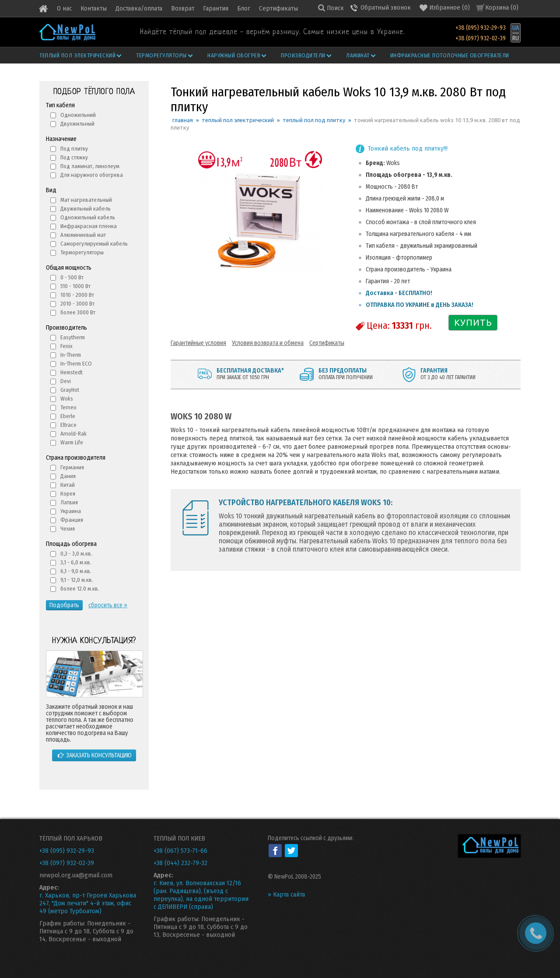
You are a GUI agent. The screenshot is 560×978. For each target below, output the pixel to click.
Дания (68, 476)
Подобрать (64, 605)
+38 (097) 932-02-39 (481, 38)
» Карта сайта (286, 894)
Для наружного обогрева (92, 175)
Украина (71, 511)
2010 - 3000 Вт (77, 304)
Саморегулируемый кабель (94, 244)
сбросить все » (108, 605)
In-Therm (71, 355)
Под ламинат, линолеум (90, 166)
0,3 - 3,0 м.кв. (76, 554)
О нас (64, 8)
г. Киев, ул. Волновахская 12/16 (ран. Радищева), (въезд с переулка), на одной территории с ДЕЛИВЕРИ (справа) (201, 895)
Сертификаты (278, 8)
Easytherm (73, 337)
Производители (307, 55)
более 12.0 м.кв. (80, 589)
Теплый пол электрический (81, 55)
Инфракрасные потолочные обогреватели (450, 55)
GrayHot (70, 390)
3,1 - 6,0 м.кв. (76, 562)
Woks (67, 399)
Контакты (94, 8)
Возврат (183, 8)
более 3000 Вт (78, 312)
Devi (66, 381)
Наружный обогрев (238, 55)
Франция (72, 520)
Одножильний (78, 115)
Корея (68, 494)
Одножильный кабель (88, 217)
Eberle (68, 416)
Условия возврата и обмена (268, 343)
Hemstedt (72, 372)
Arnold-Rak (73, 434)
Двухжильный (77, 124)
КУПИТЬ (473, 322)
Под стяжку (74, 157)
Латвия (69, 502)
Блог (244, 8)
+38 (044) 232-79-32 (180, 863)
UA (516, 28)
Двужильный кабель (86, 209)
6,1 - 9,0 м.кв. (76, 571)
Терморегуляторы (165, 55)
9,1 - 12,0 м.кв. (77, 580)
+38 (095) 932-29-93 (481, 28)
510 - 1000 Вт (75, 286)
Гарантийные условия (198, 343)
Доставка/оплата (139, 8)
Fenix (66, 346)
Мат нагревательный (86, 200)
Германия (72, 467)
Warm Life (72, 442)
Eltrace (68, 425)
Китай (68, 485)
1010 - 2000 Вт (77, 295)
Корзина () (502, 7)
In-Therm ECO (76, 364)
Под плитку (74, 149)
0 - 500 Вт (72, 277)
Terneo (68, 407)
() (445, 8)
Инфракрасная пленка (89, 226)
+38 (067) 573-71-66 (180, 851)
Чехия (68, 529)
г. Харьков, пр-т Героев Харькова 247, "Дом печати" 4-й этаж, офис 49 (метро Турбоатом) (88, 903)
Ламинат (361, 55)
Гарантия (216, 8)
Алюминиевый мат (83, 235)
